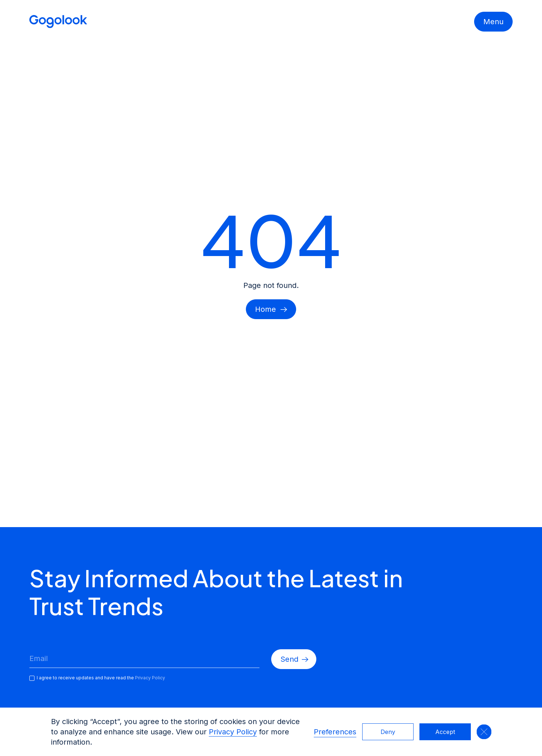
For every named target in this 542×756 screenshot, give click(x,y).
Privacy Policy (233, 732)
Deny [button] (388, 732)
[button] (484, 732)
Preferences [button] (335, 732)
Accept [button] (445, 732)
